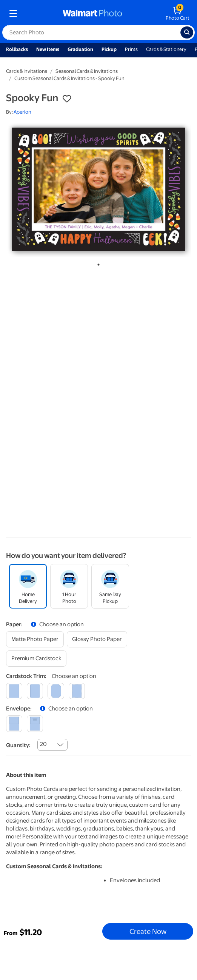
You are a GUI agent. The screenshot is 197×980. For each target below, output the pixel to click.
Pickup (109, 49)
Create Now (148, 931)
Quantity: (18, 745)
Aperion (22, 112)
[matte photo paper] (35, 639)
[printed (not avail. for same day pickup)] (35, 723)
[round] (35, 691)
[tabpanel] (98, 189)
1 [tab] (97, 263)
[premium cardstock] (36, 659)
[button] (67, 99)
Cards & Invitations (27, 71)
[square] (14, 691)
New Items (48, 49)
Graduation (80, 49)
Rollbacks (17, 49)
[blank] (14, 723)
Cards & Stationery (166, 49)
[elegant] (56, 691)
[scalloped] (77, 691)
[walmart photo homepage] (92, 14)
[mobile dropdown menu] (13, 14)
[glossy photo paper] (97, 639)
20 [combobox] (43, 744)
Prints (131, 49)
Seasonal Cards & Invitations (87, 71)
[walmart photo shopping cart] (178, 14)
